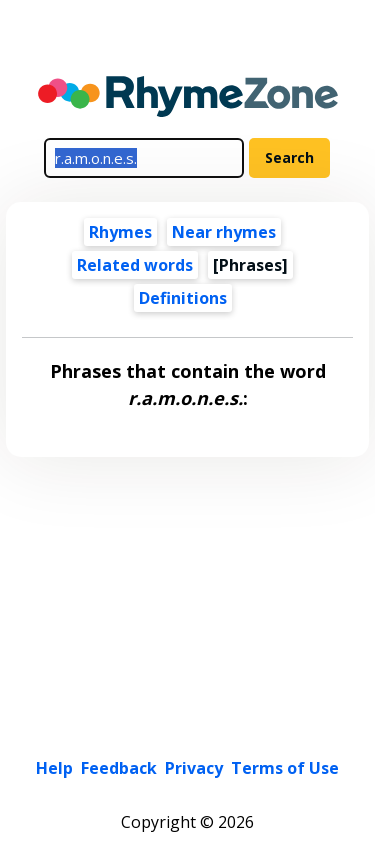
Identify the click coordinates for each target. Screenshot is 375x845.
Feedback (119, 768)
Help (54, 768)
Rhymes (120, 232)
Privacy (194, 768)
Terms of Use (285, 768)
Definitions (183, 298)
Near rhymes (224, 232)
